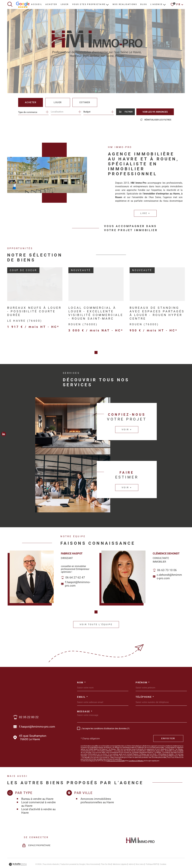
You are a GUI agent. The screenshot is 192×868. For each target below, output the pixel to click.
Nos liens (140, 853)
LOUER (65, 4)
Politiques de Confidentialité (115, 750)
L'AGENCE (157, 4)
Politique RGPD (152, 853)
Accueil (37, 4)
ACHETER (51, 4)
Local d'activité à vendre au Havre (38, 800)
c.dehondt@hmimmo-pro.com (169, 566)
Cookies (163, 853)
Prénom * (143, 672)
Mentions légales (120, 853)
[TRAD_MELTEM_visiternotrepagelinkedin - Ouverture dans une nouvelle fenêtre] (4, 434)
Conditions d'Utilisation (136, 750)
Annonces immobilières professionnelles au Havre (97, 790)
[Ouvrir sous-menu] (107, 4)
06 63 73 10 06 (167, 560)
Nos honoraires (93, 853)
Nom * (82, 672)
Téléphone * (145, 686)
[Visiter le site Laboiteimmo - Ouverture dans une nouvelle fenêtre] (18, 854)
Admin (131, 853)
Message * (85, 701)
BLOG (144, 4)
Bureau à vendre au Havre (37, 788)
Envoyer (168, 728)
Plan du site (106, 853)
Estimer (85, 102)
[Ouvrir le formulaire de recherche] (125, 112)
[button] (96, 601)
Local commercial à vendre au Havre (38, 793)
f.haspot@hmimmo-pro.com (78, 573)
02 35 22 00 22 (29, 706)
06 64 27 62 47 (75, 567)
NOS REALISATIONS (125, 4)
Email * (83, 686)
